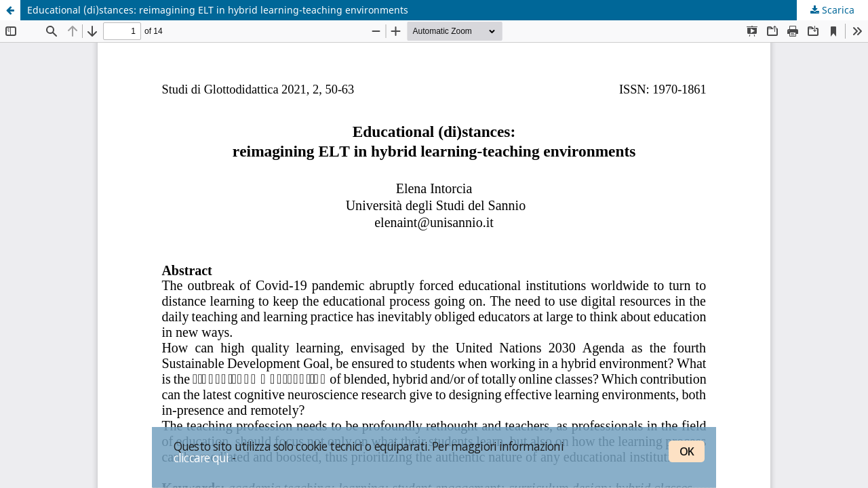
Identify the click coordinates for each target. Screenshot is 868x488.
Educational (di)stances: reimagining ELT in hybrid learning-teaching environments (218, 10)
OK (687, 451)
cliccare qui (201, 457)
